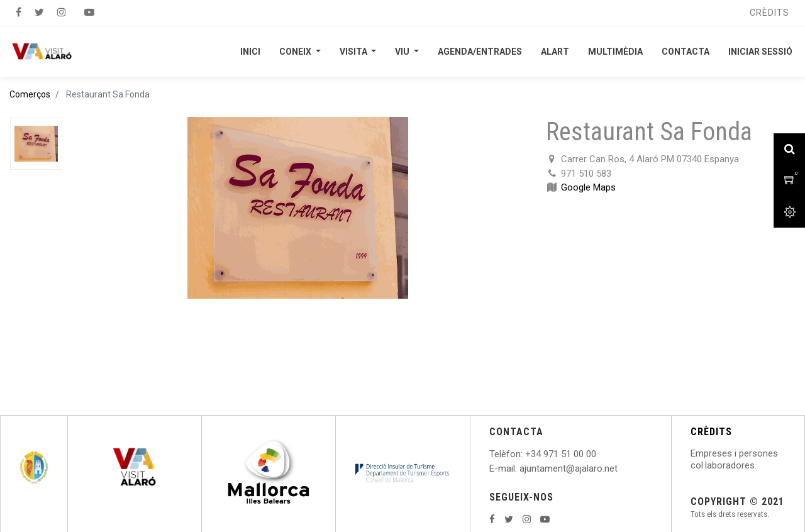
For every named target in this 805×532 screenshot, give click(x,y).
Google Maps (588, 187)
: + (526, 454)
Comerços (30, 94)
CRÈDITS (711, 432)
